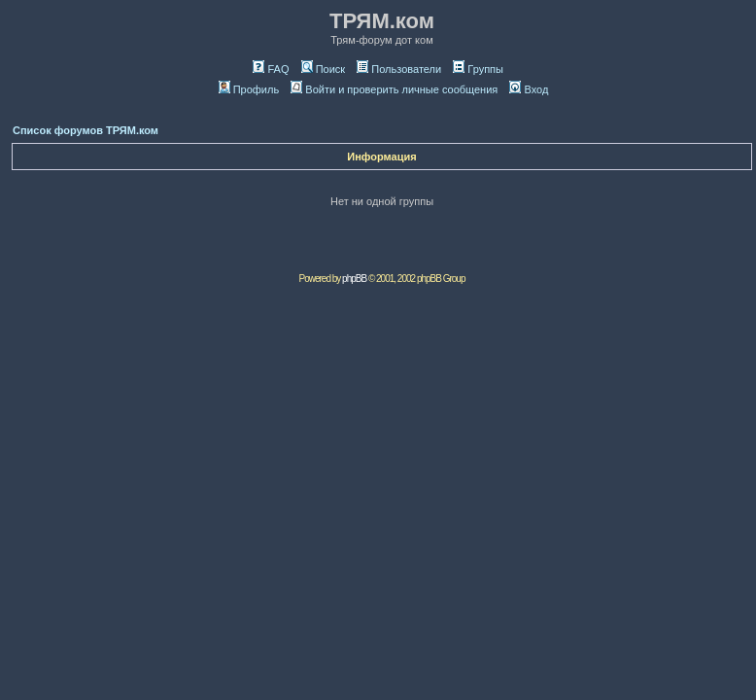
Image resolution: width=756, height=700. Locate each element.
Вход (529, 89)
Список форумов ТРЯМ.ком (86, 130)
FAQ (271, 69)
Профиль (249, 89)
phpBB (354, 279)
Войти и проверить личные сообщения (394, 89)
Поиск (323, 69)
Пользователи (399, 69)
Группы (478, 69)
